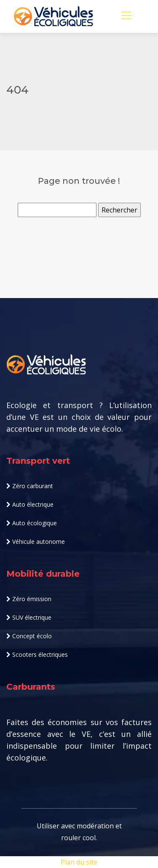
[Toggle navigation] (126, 16)
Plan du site (79, 862)
